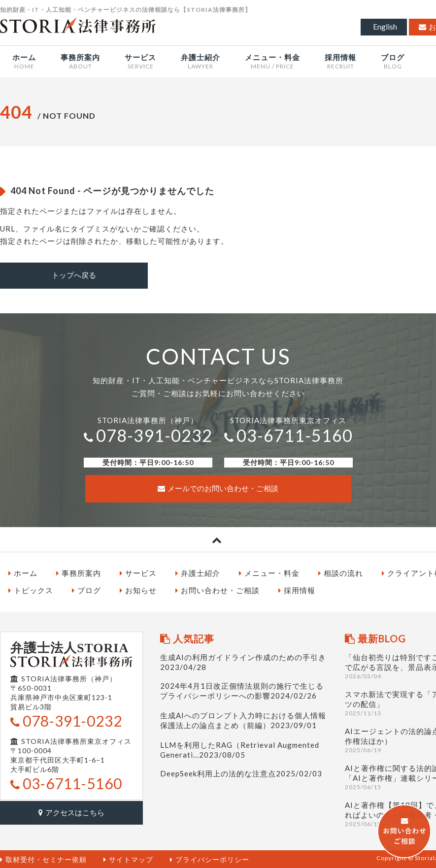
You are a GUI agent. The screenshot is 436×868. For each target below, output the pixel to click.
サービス (138, 572)
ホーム (23, 572)
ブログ (86, 590)
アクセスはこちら (71, 811)
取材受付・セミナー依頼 (43, 858)
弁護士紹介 (198, 572)
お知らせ (138, 590)
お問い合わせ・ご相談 (218, 590)
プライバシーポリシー (210, 858)
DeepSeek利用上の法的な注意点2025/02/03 (241, 772)
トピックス (31, 590)
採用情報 (297, 590)
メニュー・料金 (269, 572)
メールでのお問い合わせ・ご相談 (218, 488)
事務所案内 (79, 572)
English (385, 27)
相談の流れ (341, 572)
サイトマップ (128, 858)
